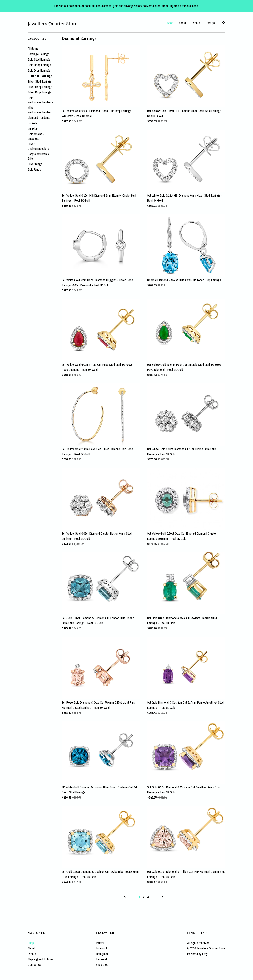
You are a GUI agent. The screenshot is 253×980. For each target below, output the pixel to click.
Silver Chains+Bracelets (38, 146)
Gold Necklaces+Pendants (40, 100)
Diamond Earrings (40, 76)
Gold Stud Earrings (39, 59)
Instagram (102, 954)
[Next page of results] (162, 897)
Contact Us (35, 965)
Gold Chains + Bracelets (36, 136)
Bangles (33, 129)
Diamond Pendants (39, 118)
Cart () (210, 23)
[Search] (224, 23)
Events (196, 23)
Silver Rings (35, 164)
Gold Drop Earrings (39, 70)
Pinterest (101, 959)
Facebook (102, 948)
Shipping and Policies (41, 959)
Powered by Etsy (197, 954)
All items (33, 48)
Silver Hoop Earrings (40, 87)
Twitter (100, 943)
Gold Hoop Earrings (39, 65)
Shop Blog (102, 965)
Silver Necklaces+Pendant (40, 110)
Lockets (32, 123)
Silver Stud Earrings (40, 81)
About (182, 23)
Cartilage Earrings (39, 54)
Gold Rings (34, 169)
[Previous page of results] (125, 897)
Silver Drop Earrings (40, 92)
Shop (170, 23)
